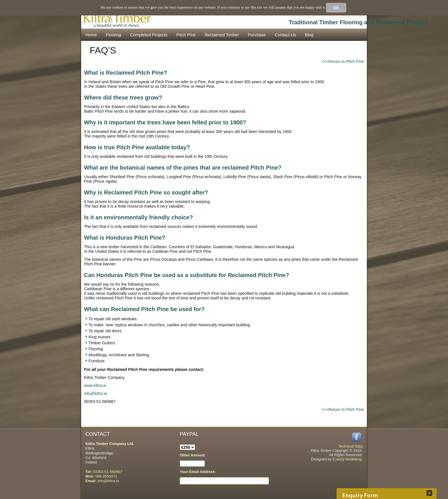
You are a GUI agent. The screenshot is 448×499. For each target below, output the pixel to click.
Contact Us (285, 35)
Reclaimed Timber (222, 35)
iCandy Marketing (347, 459)
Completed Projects (149, 35)
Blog (309, 35)
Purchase (257, 35)
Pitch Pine (186, 35)
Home (91, 35)
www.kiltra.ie (95, 385)
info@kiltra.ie (96, 393)
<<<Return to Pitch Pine (343, 61)
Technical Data (350, 446)
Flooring (113, 35)
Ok (336, 8)
